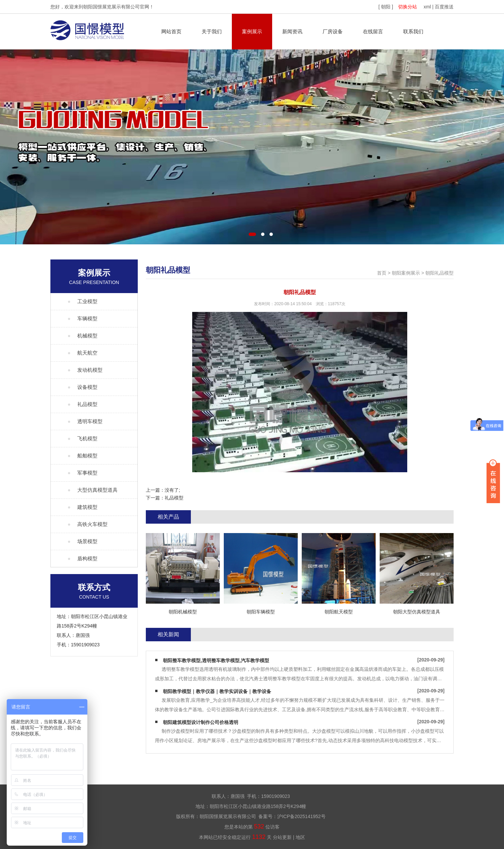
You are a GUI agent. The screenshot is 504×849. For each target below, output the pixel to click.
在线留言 (373, 31)
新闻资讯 (292, 31)
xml (427, 7)
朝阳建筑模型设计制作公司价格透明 (201, 722)
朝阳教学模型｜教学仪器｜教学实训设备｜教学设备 (217, 691)
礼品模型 (174, 498)
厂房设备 (333, 31)
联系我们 (413, 31)
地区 (300, 837)
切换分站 (408, 7)
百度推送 (444, 7)
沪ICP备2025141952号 (301, 816)
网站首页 (171, 31)
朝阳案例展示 (406, 273)
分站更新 (282, 837)
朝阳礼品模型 (439, 273)
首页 (382, 273)
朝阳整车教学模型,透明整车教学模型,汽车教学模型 (216, 660)
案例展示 (252, 31)
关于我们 (212, 31)
